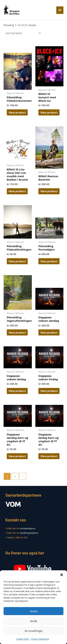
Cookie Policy (23, 639)
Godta (34, 611)
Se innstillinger (34, 631)
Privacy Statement (40, 639)
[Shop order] (23, 33)
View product (17, 112)
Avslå (33, 621)
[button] (62, 575)
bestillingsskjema (29, 533)
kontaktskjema (28, 528)
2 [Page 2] (15, 476)
